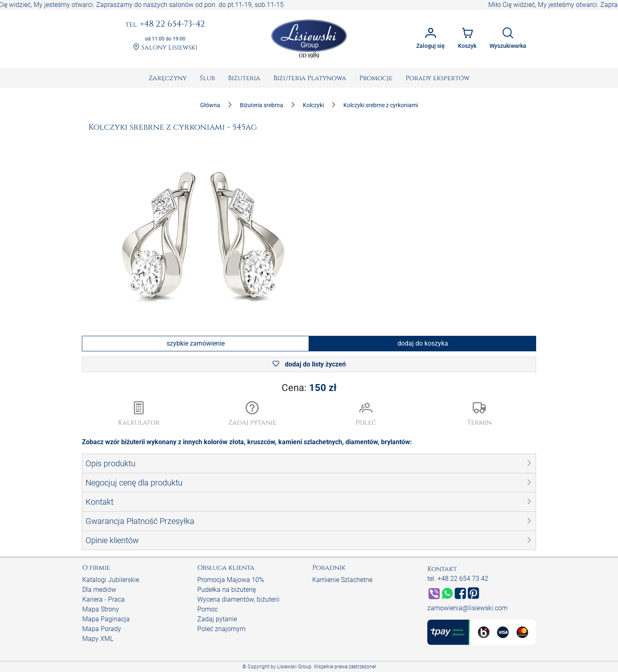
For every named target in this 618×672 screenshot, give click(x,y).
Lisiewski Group (294, 667)
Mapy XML (98, 639)
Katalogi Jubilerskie (111, 580)
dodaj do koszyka (423, 343)
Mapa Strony (101, 609)
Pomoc (208, 609)
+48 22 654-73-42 (165, 25)
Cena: (309, 388)
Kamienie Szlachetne (342, 580)
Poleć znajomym (221, 629)
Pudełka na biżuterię (227, 590)
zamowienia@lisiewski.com (467, 608)
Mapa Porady (102, 629)
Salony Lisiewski (165, 48)
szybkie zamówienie (196, 343)
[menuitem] (168, 78)
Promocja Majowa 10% (231, 580)
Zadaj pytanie (217, 619)
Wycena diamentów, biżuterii (238, 599)
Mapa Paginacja (106, 619)
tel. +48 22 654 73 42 (458, 579)
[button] (253, 414)
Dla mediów (99, 590)
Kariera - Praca (104, 599)
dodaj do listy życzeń (309, 364)
